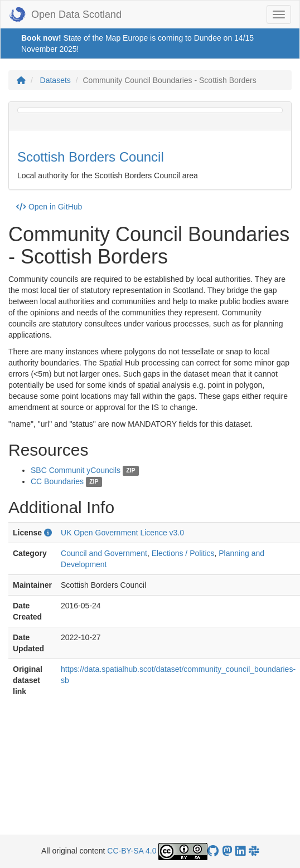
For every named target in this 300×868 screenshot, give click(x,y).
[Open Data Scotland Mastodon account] (227, 851)
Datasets (55, 80)
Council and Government (104, 553)
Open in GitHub (49, 207)
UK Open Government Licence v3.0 (122, 533)
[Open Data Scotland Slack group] (254, 851)
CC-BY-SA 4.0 (132, 851)
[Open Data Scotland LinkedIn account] (240, 851)
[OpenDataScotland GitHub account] (213, 851)
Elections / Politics (183, 553)
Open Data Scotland (65, 14)
